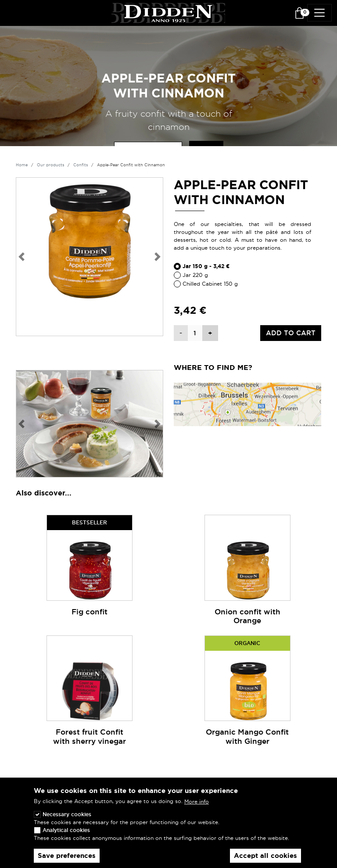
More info (197, 808)
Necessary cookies (67, 820)
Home (22, 165)
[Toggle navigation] (319, 13)
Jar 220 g (195, 275)
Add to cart (291, 333)
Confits (81, 165)
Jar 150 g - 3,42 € (206, 266)
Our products (50, 165)
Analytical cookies (66, 836)
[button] (21, 257)
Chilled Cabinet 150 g (210, 284)
